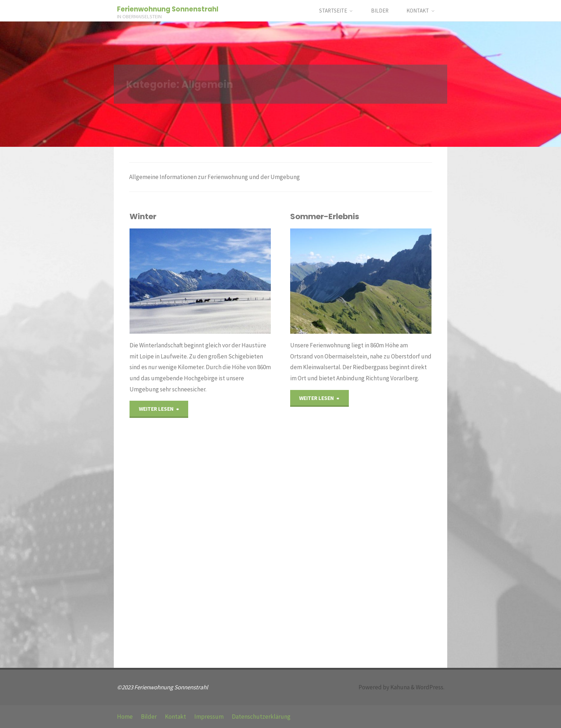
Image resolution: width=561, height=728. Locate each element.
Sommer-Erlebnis (325, 216)
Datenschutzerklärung (261, 717)
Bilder (149, 717)
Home (125, 717)
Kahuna (399, 687)
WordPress (430, 687)
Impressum (209, 717)
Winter (143, 216)
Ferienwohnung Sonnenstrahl (168, 9)
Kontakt (175, 717)
